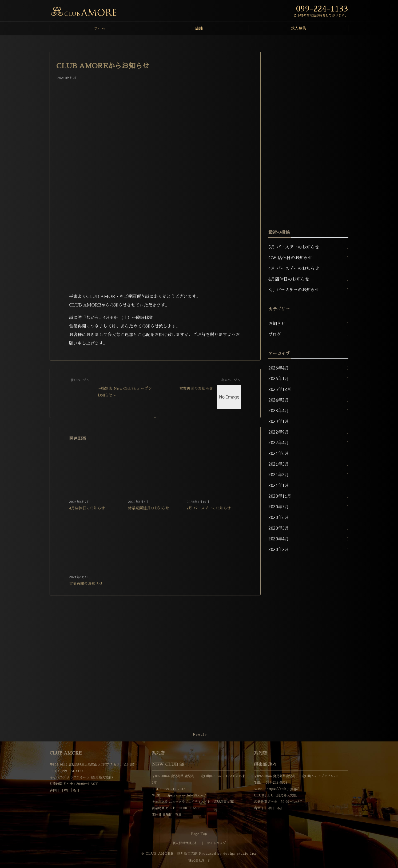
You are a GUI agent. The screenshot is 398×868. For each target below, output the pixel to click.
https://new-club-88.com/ (185, 795)
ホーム (99, 28)
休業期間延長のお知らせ (149, 508)
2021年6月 (279, 454)
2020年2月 (279, 550)
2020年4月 (279, 539)
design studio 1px (240, 854)
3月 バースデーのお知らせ (294, 290)
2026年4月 (279, 368)
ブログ (275, 335)
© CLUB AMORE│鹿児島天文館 (170, 854)
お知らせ (277, 324)
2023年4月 (279, 411)
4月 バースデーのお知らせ (294, 269)
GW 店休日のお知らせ (290, 258)
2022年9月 (279, 432)
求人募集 (298, 28)
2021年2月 (279, 475)
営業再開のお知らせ (86, 584)
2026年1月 (279, 379)
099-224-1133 (72, 771)
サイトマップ (216, 843)
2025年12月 (280, 390)
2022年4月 (279, 443)
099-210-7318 (174, 789)
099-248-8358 (276, 783)
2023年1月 (279, 422)
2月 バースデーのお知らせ (209, 508)
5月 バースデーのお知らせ (294, 247)
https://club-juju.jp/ (282, 789)
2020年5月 (279, 528)
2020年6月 (279, 518)
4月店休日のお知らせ (87, 508)
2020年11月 (280, 496)
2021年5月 (279, 464)
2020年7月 (279, 507)
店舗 (199, 28)
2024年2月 (279, 400)
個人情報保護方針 (185, 843)
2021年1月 (279, 486)
